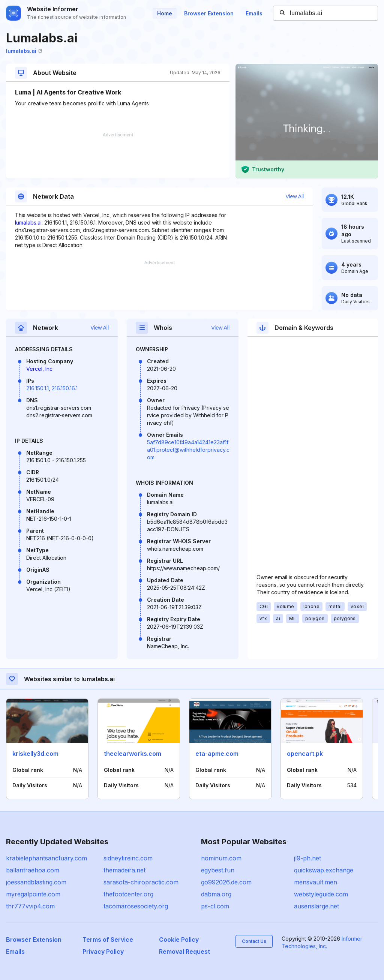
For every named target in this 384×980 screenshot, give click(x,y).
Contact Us (254, 941)
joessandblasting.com (36, 882)
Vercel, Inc (39, 369)
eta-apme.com (217, 754)
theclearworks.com (133, 754)
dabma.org (216, 894)
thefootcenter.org (128, 894)
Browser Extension (209, 13)
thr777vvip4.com (30, 906)
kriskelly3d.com (35, 754)
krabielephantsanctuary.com (46, 858)
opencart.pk (305, 754)
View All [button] (295, 196)
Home (165, 13)
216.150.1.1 (37, 388)
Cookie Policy (179, 940)
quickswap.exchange (324, 870)
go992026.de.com (226, 882)
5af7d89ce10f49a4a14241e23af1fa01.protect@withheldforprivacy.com (188, 450)
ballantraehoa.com (33, 870)
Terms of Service (108, 940)
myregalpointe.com (33, 894)
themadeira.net (124, 870)
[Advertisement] (118, 156)
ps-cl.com (215, 906)
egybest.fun (218, 870)
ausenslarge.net (316, 906)
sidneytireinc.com (128, 858)
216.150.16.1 (65, 388)
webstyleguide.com (321, 894)
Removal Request (184, 952)
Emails (254, 13)
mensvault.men (316, 882)
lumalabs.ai (24, 51)
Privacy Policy (103, 952)
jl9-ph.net (307, 858)
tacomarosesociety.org (136, 906)
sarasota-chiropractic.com (141, 882)
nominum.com (221, 858)
